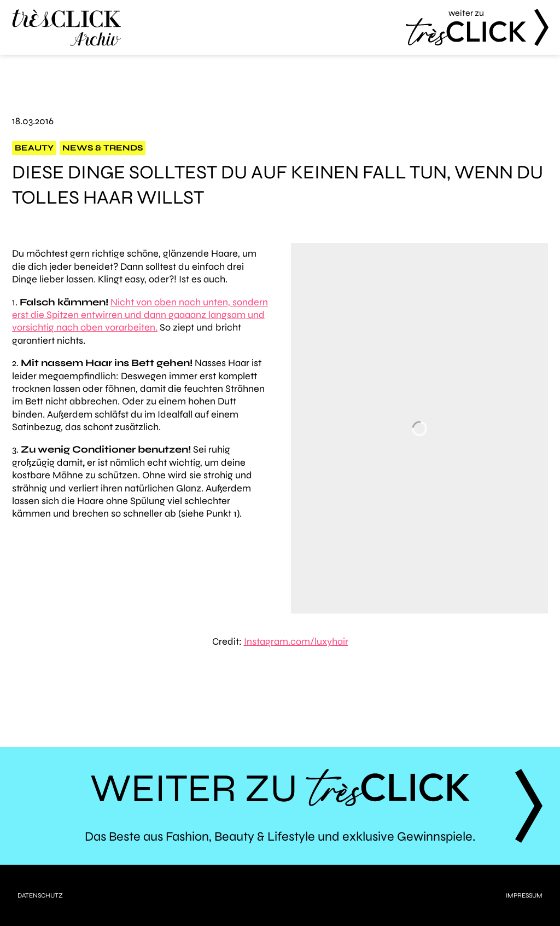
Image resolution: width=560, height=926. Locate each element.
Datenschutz (40, 895)
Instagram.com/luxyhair (296, 641)
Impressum (524, 895)
